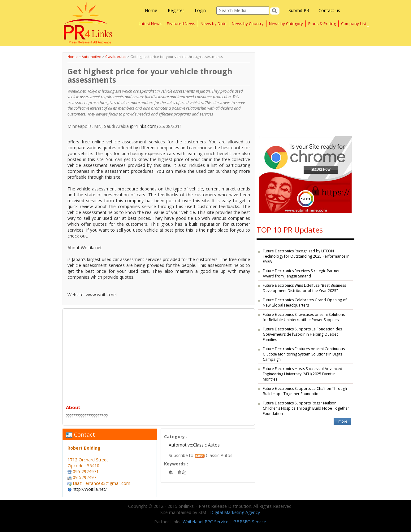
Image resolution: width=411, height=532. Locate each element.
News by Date (214, 24)
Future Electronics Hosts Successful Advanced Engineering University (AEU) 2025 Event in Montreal (303, 374)
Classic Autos (116, 57)
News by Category (286, 24)
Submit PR (299, 10)
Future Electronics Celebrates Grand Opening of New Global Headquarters (305, 303)
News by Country (248, 24)
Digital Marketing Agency (235, 512)
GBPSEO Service (250, 522)
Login (200, 10)
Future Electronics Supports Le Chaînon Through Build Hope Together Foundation (305, 391)
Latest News (150, 24)
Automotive (91, 57)
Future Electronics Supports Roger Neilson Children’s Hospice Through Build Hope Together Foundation (306, 408)
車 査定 (177, 472)
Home (151, 10)
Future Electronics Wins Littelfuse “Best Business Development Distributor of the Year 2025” (304, 288)
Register (176, 10)
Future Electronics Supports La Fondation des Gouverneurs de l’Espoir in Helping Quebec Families (302, 334)
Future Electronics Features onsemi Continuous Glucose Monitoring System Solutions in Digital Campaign (304, 354)
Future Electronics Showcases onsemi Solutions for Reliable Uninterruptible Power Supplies (304, 317)
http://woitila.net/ (90, 489)
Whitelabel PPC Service (205, 522)
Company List (354, 24)
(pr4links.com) (144, 126)
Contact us (329, 10)
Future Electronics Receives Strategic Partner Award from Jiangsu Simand (301, 273)
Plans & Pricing (322, 24)
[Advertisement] (159, 355)
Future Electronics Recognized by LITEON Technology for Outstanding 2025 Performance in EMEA (306, 256)
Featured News (181, 24)
